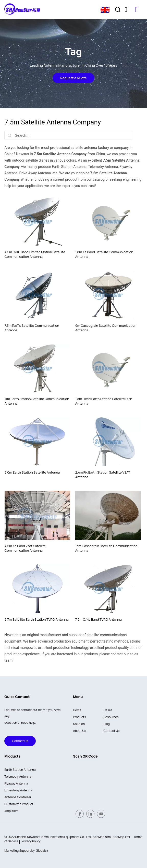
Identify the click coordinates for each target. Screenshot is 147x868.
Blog (107, 724)
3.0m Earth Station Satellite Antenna (32, 472)
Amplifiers (11, 811)
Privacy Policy (31, 841)
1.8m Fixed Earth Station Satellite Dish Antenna (104, 401)
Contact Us (16, 741)
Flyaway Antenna (16, 783)
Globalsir (42, 851)
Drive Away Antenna (18, 790)
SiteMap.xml (121, 837)
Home (77, 710)
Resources (111, 717)
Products (79, 717)
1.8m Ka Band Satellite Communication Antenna (104, 254)
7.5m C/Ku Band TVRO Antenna (99, 619)
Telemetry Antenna (18, 777)
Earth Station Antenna (20, 770)
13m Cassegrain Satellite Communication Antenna (106, 548)
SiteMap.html (102, 837)
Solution (79, 724)
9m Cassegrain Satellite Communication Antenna (106, 328)
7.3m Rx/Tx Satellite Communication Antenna (32, 328)
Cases (108, 710)
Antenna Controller (18, 797)
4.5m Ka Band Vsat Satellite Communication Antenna (25, 548)
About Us (79, 731)
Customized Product (19, 804)
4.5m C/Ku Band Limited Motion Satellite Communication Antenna (35, 254)
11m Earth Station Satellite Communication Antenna (37, 401)
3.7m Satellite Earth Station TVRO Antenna (37, 619)
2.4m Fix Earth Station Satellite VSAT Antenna (103, 475)
